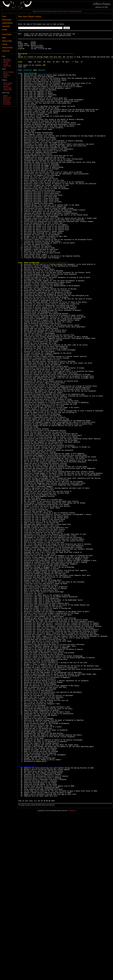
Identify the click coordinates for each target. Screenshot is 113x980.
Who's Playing (8, 83)
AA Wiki (6, 64)
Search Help (7, 66)
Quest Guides (47, 11)
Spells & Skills (57, 11)
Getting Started (7, 23)
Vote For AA (7, 99)
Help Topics (7, 59)
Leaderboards (8, 90)
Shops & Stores (68, 11)
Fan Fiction (7, 85)
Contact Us (72, 976)
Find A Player (7, 88)
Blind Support (7, 20)
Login (80, 11)
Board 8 (6, 74)
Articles (40, 11)
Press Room (7, 104)
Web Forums (7, 61)
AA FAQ (6, 63)
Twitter (5, 77)
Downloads (6, 26)
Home (4, 16)
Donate (5, 30)
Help (75, 11)
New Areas (7, 75)
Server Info (6, 51)
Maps (35, 11)
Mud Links (6, 101)
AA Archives (7, 102)
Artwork (6, 86)
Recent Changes (8, 72)
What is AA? (7, 97)
